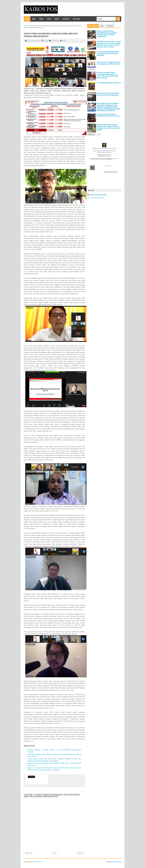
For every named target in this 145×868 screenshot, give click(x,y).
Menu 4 (49, 19)
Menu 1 (34, 19)
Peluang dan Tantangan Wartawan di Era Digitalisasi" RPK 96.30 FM (109, 63)
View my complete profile (95, 198)
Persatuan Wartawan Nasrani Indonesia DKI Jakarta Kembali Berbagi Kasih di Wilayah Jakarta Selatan (108, 127)
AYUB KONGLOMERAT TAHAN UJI (109, 83)
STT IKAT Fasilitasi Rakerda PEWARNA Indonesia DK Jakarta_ (109, 115)
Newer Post (29, 853)
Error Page (66, 19)
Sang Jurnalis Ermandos (98, 195)
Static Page (76, 19)
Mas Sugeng (117, 862)
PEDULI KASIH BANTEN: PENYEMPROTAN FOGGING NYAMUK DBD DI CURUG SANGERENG (107, 34)
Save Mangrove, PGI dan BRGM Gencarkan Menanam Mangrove (108, 94)
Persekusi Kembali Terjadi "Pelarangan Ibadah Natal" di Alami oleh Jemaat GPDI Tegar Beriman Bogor (107, 75)
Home (27, 19)
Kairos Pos (38, 862)
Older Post (80, 853)
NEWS (64, 41)
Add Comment (55, 41)
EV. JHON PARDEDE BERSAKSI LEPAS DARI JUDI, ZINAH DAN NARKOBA (108, 54)
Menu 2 (42, 19)
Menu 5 (57, 19)
